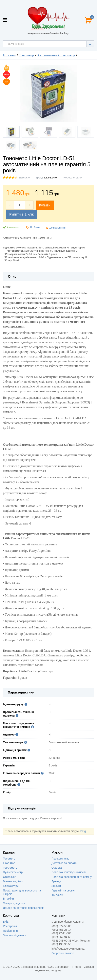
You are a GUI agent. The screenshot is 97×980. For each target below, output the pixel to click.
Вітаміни (8, 899)
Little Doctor (51, 178)
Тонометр (9, 859)
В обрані (35, 227)
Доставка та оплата (64, 863)
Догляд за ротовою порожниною (24, 908)
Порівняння (10, 931)
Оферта (57, 868)
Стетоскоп (10, 877)
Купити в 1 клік (21, 214)
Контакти (57, 895)
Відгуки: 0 (24, 178)
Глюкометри (11, 886)
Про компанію (60, 859)
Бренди (56, 881)
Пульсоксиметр (13, 872)
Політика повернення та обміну (72, 877)
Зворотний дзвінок (15, 935)
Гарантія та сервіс (63, 890)
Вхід (83, 831)
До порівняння (58, 228)
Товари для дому (14, 903)
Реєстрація (10, 926)
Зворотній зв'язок (63, 953)
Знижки (56, 886)
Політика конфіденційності (68, 872)
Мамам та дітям (13, 881)
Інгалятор (9, 863)
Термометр (10, 868)
